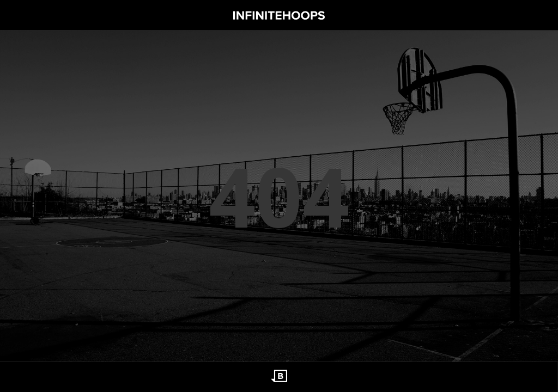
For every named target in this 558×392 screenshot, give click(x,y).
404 (279, 196)
